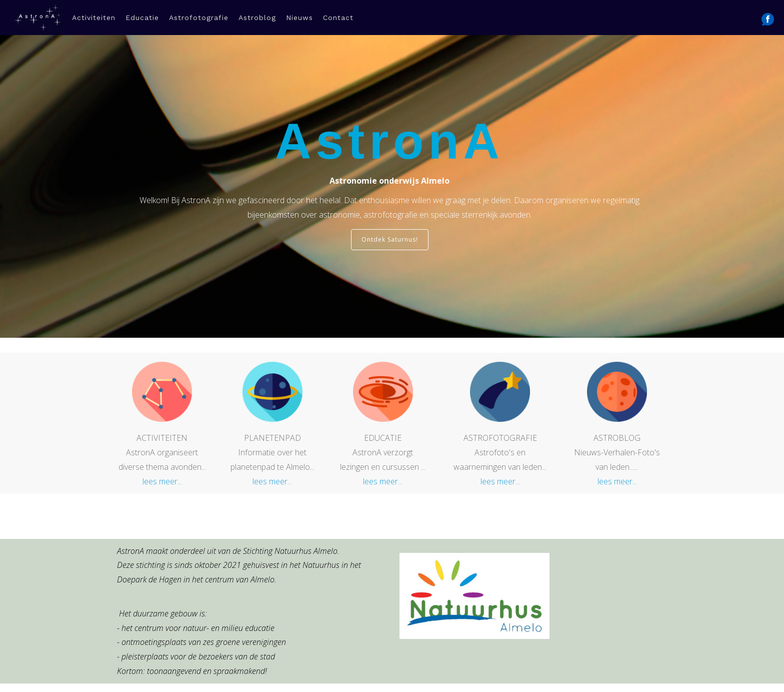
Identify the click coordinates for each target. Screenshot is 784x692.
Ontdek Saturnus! (390, 223)
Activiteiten (94, 18)
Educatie (142, 18)
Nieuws (299, 18)
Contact (338, 18)
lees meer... (162, 465)
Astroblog (257, 18)
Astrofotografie (199, 18)
